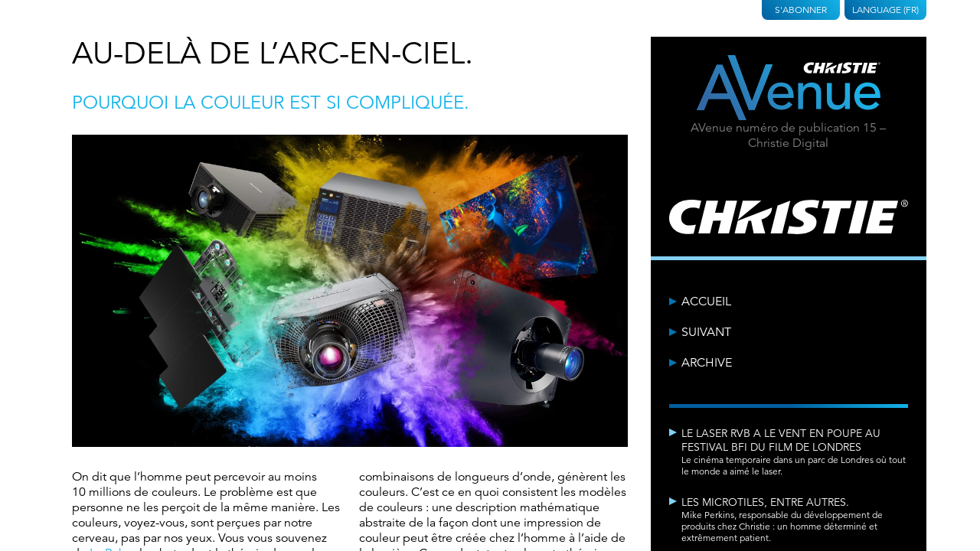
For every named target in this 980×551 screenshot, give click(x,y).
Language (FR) (885, 10)
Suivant (706, 332)
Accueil (706, 302)
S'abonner (801, 10)
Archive (707, 363)
